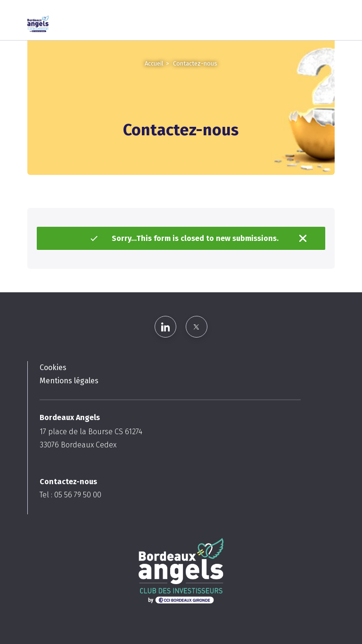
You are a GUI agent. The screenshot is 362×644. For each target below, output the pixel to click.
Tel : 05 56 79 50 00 (70, 495)
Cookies (53, 367)
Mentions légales (69, 381)
